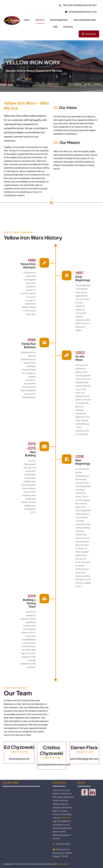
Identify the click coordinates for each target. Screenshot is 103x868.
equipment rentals (86, 120)
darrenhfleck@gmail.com (84, 759)
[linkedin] (92, 792)
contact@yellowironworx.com (54, 765)
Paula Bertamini (63, 864)
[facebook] (85, 792)
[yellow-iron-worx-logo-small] (12, 17)
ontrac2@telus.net (19, 759)
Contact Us (65, 818)
